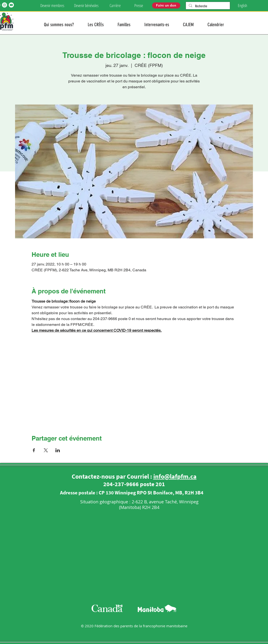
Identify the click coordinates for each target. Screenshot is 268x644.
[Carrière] (115, 6)
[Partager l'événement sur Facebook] (34, 450)
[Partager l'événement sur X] (46, 450)
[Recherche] (207, 6)
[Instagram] (4, 5)
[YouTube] (11, 5)
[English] (242, 6)
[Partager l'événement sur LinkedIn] (58, 450)
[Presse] (139, 6)
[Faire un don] (166, 5)
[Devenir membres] (52, 6)
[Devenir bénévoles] (86, 6)
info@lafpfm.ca (175, 476)
